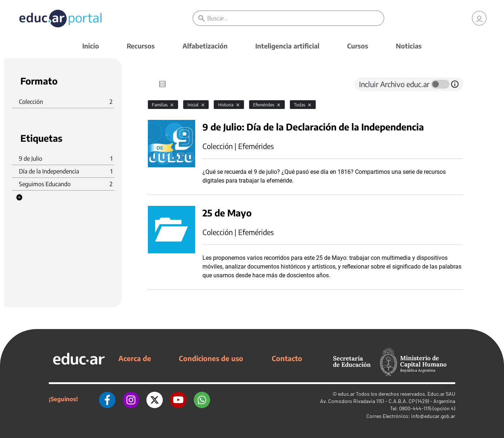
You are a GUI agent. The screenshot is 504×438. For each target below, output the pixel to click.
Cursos (358, 46)
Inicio (91, 46)
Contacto (287, 358)
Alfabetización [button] (205, 46)
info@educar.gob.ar (433, 416)
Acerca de (135, 358)
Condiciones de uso (211, 358)
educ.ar (346, 394)
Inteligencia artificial (287, 46)
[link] (479, 18)
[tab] (162, 84)
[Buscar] (295, 18)
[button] (19, 198)
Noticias (409, 46)
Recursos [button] (141, 46)
